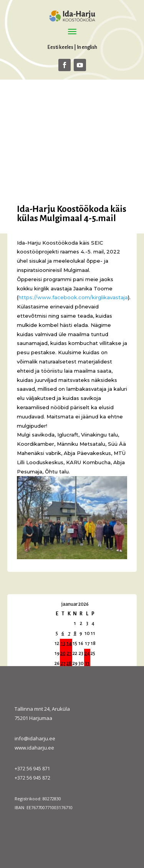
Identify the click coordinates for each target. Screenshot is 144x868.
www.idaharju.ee (34, 748)
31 (87, 663)
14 (69, 643)
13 (63, 643)
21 (69, 653)
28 (69, 663)
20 (63, 653)
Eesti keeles (60, 47)
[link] (73, 297)
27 (63, 663)
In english (87, 47)
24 (87, 653)
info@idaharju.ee (35, 738)
